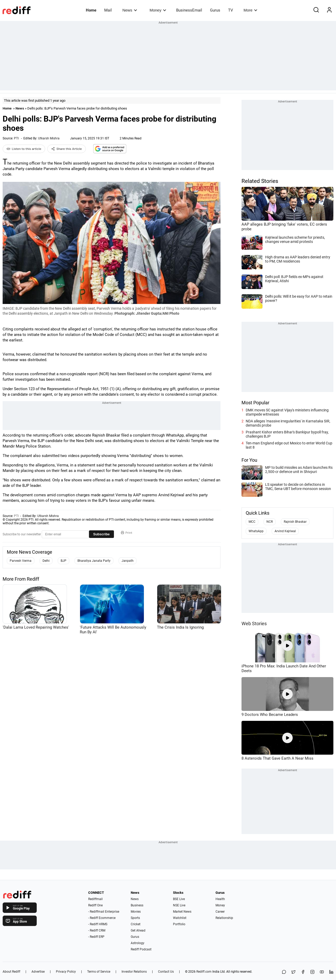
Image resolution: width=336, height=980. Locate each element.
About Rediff (11, 972)
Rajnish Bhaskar (295, 522)
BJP (64, 561)
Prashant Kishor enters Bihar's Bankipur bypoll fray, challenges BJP (287, 434)
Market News (182, 912)
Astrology (138, 943)
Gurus (215, 10)
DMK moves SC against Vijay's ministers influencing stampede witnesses (287, 412)
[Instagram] (312, 972)
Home (91, 10)
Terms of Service (99, 972)
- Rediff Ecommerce (102, 918)
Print (127, 533)
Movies (136, 912)
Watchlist (180, 918)
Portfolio (179, 924)
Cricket (136, 924)
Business (137, 905)
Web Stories (254, 624)
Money (158, 10)
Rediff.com (204, 972)
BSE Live (179, 899)
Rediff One (95, 905)
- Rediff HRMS (98, 924)
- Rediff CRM (97, 930)
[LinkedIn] (331, 972)
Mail (108, 10)
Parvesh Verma (21, 561)
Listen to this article (24, 149)
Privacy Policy (66, 972)
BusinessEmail (189, 10)
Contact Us (166, 972)
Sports (135, 918)
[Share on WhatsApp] (284, 972)
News (130, 10)
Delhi (46, 561)
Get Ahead (138, 930)
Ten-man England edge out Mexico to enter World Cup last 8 (289, 445)
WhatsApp (256, 531)
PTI (16, 138)
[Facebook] (303, 972)
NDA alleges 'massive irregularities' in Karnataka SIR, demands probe (288, 423)
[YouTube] (322, 972)
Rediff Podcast (141, 949)
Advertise (38, 972)
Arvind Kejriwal (285, 531)
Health (220, 899)
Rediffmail (95, 899)
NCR (270, 522)
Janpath (128, 561)
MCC (252, 522)
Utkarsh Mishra (49, 138)
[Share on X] (293, 972)
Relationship (224, 918)
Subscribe (101, 534)
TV (231, 10)
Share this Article (67, 149)
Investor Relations (134, 972)
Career (220, 912)
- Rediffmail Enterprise (104, 912)
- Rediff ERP (96, 937)
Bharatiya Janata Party (94, 561)
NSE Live (179, 905)
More (250, 10)
